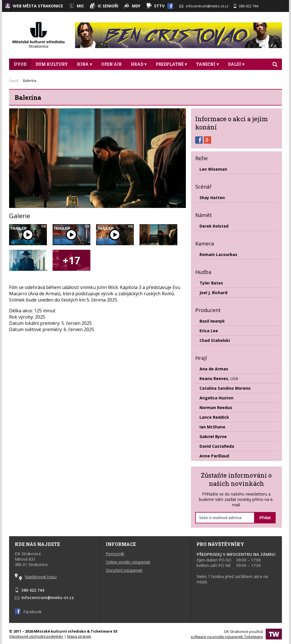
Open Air (111, 64)
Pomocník (115, 554)
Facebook (28, 612)
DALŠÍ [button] (236, 64)
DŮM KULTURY (52, 64)
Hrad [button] (139, 64)
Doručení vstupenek (124, 570)
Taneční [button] (207, 64)
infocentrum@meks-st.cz (204, 6)
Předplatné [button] (171, 64)
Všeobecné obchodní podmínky (36, 636)
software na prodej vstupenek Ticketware (227, 637)
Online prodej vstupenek (128, 562)
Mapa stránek (79, 636)
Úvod (20, 64)
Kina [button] (85, 64)
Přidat (265, 518)
